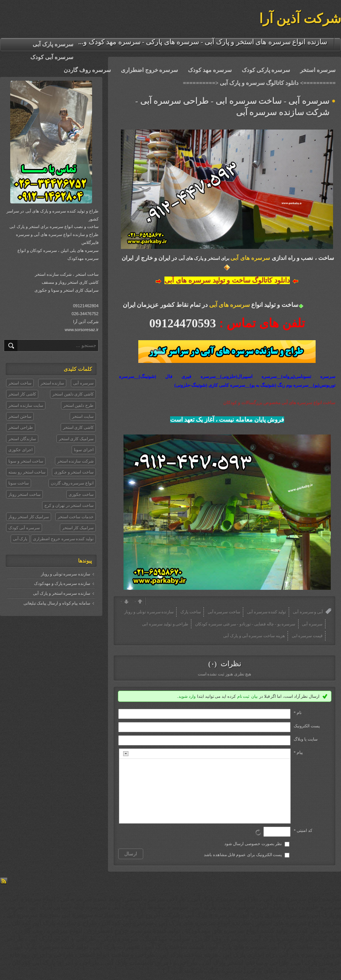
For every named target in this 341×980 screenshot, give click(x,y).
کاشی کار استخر (22, 394)
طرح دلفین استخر (79, 405)
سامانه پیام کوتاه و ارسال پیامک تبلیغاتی (57, 603)
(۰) (213, 664)
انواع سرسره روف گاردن (72, 483)
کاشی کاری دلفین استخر (73, 394)
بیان (254, 696)
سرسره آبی (83, 383)
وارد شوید (187, 696)
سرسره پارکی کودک (266, 70)
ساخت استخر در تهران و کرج (69, 505)
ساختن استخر (20, 416)
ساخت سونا (19, 483)
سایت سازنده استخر (26, 405)
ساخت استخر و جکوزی (74, 472)
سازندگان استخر (22, 439)
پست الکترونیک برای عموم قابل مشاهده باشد (243, 855)
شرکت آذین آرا (300, 19)
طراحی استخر (21, 427)
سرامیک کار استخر (78, 528)
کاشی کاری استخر (78, 427)
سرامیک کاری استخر (76, 439)
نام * (298, 713)
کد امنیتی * (303, 830)
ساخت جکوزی (81, 494)
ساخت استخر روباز (24, 494)
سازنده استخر (52, 383)
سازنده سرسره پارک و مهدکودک (62, 583)
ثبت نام (243, 696)
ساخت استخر (20, 383)
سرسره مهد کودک (210, 70)
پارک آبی (20, 539)
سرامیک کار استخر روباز (29, 517)
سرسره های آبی (250, 258)
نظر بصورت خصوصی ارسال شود (253, 844)
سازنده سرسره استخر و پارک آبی (62, 593)
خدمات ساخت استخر (76, 517)
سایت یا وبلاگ (306, 739)
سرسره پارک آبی (53, 44)
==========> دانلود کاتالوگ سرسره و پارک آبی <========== (259, 83)
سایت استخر (83, 416)
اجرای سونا (84, 450)
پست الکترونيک (307, 726)
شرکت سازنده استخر (76, 461)
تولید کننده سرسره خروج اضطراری (63, 539)
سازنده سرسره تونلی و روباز (66, 574)
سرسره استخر (318, 70)
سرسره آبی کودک (52, 57)
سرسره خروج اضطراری (150, 70)
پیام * (298, 752)
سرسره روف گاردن (87, 70)
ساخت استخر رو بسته (27, 472)
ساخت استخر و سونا (26, 461)
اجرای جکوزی (20, 450)
